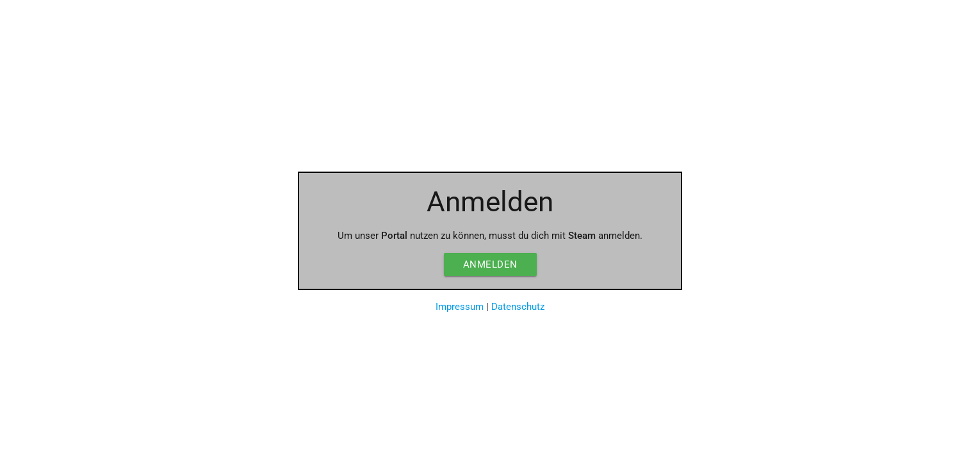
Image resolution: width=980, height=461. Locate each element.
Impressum (460, 307)
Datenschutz (518, 307)
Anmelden (490, 264)
